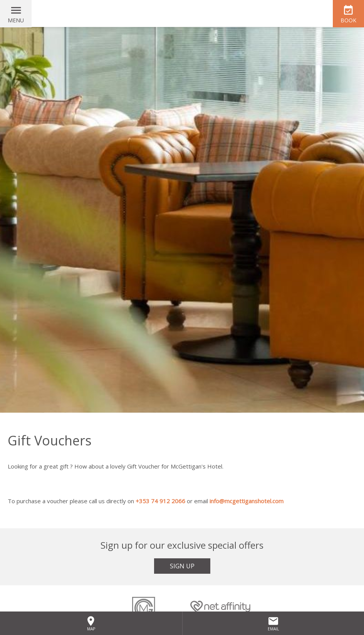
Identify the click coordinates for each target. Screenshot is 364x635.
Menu (16, 20)
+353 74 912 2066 (160, 501)
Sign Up (182, 566)
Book (348, 20)
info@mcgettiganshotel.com (247, 501)
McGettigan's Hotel (182, 13)
